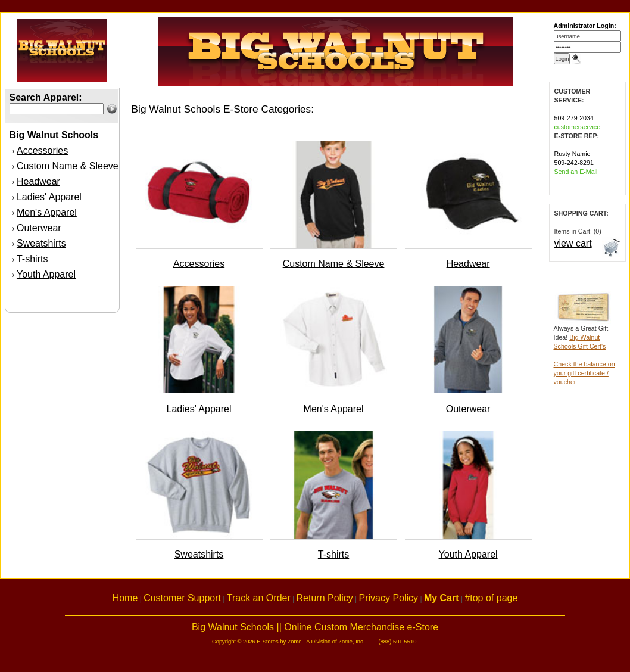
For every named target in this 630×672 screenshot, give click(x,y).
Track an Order (259, 598)
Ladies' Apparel (49, 197)
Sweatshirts (41, 243)
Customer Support (182, 598)
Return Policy (325, 598)
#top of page (491, 598)
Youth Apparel (46, 274)
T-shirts (32, 259)
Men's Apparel (47, 212)
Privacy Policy (389, 598)
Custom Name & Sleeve (68, 166)
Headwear (38, 181)
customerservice (578, 127)
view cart (573, 243)
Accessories (42, 150)
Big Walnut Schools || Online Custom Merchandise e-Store (315, 627)
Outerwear (39, 228)
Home (125, 598)
